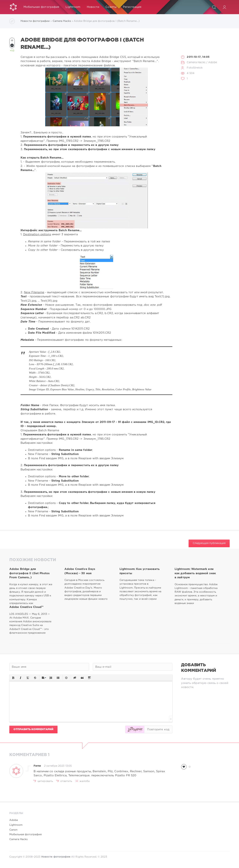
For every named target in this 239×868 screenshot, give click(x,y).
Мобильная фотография (41, 7)
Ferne (37, 766)
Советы (111, 7)
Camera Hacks (62, 21)
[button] (13, 678)
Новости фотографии (35, 21)
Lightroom (73, 7)
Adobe (213, 62)
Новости (93, 7)
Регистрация (132, 7)
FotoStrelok (195, 68)
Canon (13, 830)
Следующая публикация (209, 543)
